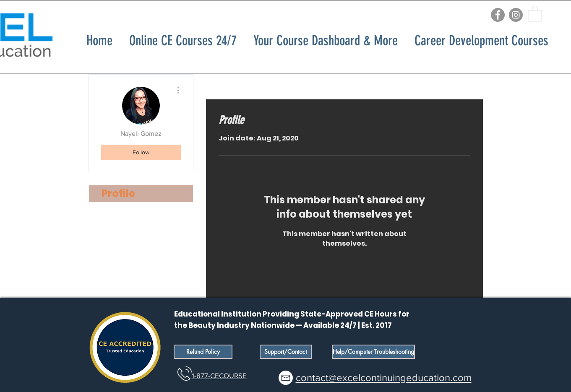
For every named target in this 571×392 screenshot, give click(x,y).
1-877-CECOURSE (219, 375)
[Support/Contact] (286, 352)
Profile (118, 193)
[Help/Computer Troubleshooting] (373, 352)
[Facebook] (498, 15)
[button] (535, 13)
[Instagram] (516, 15)
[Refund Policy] (203, 352)
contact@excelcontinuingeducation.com (384, 378)
